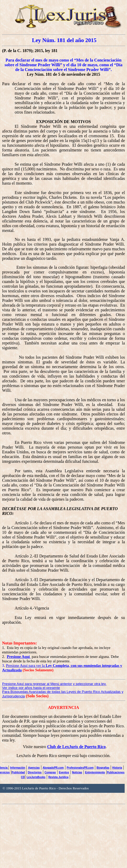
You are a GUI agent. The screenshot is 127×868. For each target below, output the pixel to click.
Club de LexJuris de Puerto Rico (76, 747)
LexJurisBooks (36, 777)
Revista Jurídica (59, 777)
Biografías (103, 768)
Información (18, 768)
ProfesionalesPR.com (80, 768)
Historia (117, 768)
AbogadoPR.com (53, 768)
